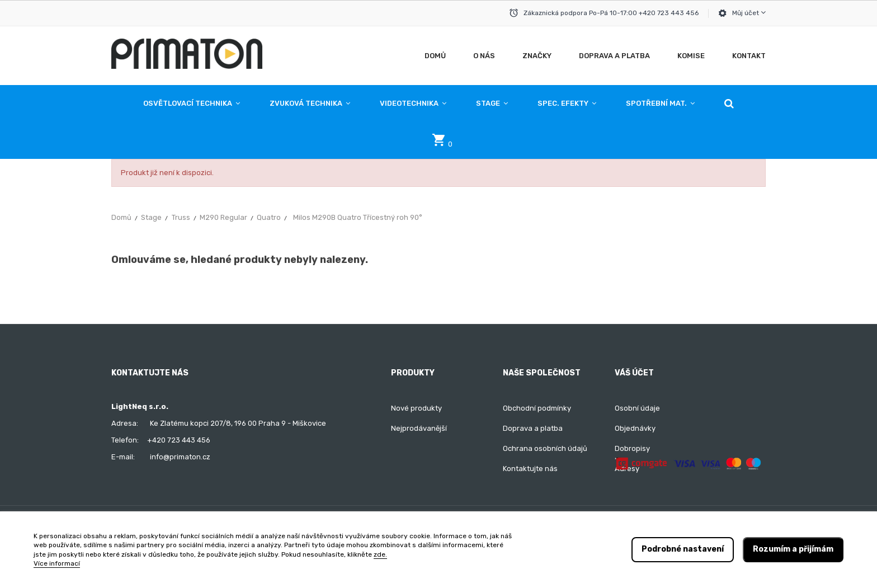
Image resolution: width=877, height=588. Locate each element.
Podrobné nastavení (683, 549)
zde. (380, 554)
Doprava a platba (533, 428)
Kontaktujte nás (530, 469)
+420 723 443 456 (179, 440)
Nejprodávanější (419, 428)
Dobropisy (632, 448)
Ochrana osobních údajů (545, 448)
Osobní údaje (637, 408)
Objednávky (635, 428)
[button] (729, 104)
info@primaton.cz (180, 457)
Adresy (627, 469)
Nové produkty (416, 408)
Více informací (57, 563)
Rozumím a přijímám (793, 549)
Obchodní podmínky (537, 408)
